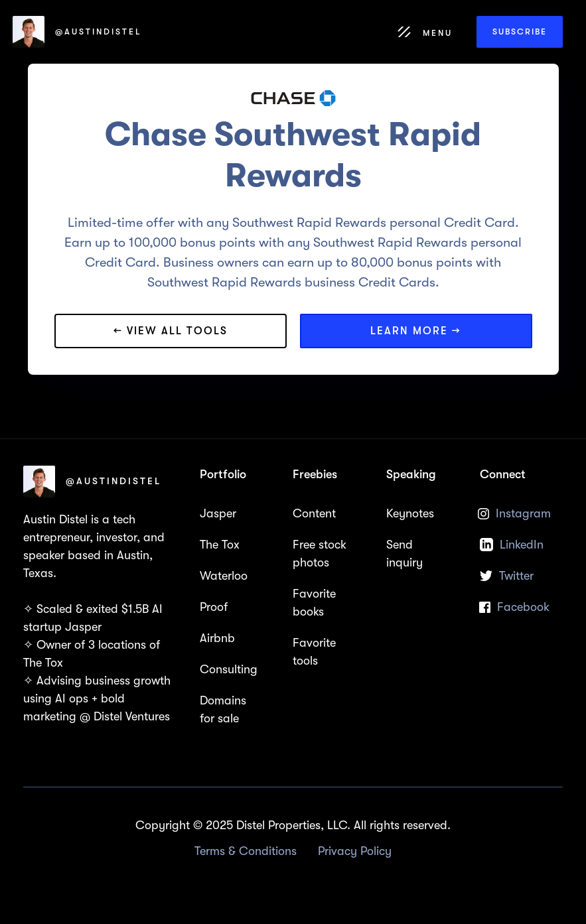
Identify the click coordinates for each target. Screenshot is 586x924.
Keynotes (410, 513)
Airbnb (217, 638)
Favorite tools (314, 652)
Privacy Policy (355, 851)
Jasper (218, 513)
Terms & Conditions (246, 851)
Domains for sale (223, 709)
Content (314, 513)
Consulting (229, 669)
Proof (214, 607)
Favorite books (314, 603)
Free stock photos (320, 554)
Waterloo (224, 576)
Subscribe (520, 32)
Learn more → (416, 331)
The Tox (220, 545)
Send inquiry (404, 554)
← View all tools (171, 331)
